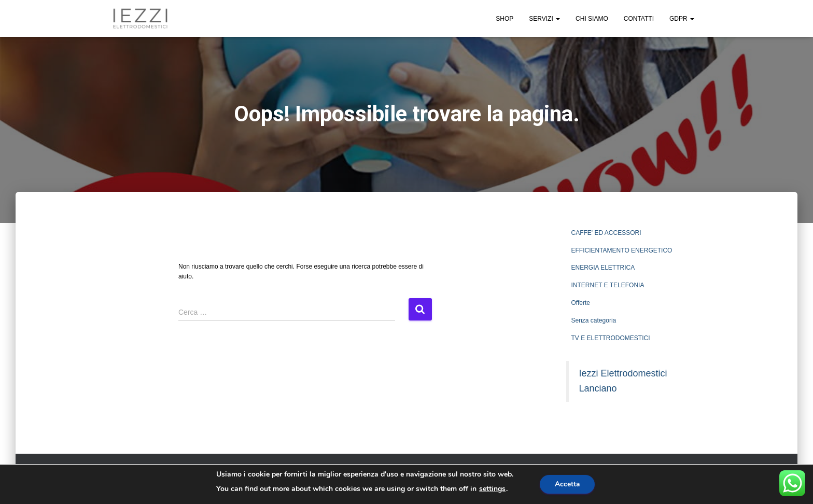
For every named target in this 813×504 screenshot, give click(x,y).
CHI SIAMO (592, 19)
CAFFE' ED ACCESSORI (606, 233)
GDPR (682, 19)
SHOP (504, 19)
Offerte (581, 303)
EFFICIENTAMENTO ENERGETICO (622, 250)
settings (491, 489)
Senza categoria (594, 320)
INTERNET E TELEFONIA (608, 285)
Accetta (567, 484)
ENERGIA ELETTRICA (603, 268)
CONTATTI (639, 19)
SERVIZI (544, 19)
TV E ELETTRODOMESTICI (611, 338)
